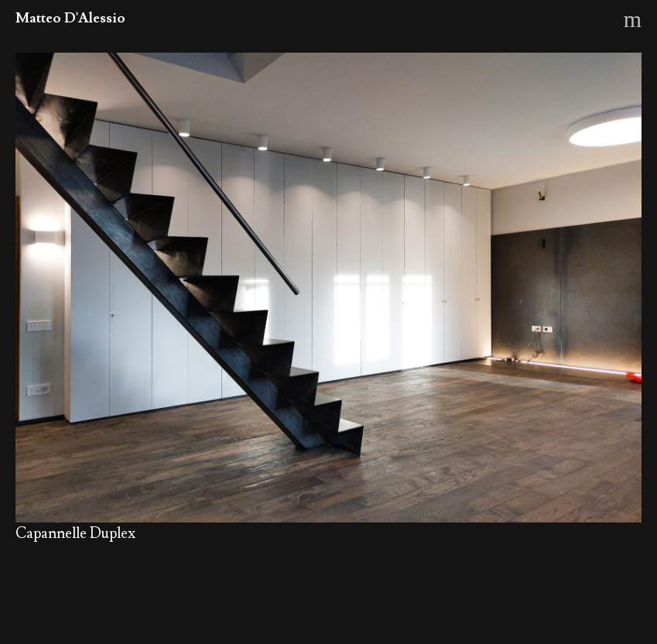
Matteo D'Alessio (70, 18)
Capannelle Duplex (75, 533)
